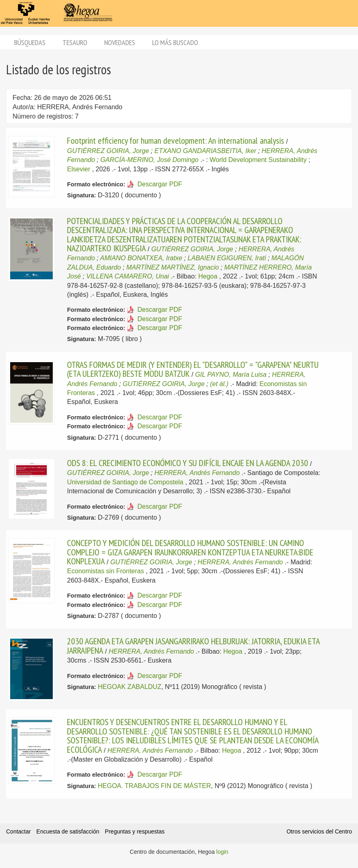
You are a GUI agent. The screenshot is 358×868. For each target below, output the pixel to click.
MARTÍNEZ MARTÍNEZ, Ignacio (173, 267)
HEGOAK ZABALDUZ (129, 687)
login (222, 852)
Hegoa (208, 276)
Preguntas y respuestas (135, 831)
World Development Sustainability (258, 160)
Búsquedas (30, 42)
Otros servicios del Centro (319, 831)
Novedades (120, 42)
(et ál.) (219, 384)
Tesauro (75, 42)
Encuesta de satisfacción (68, 831)
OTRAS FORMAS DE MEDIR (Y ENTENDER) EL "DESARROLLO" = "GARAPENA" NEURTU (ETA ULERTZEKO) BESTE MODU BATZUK (193, 369)
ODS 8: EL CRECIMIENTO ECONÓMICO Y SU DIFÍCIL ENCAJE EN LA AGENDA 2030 (188, 463)
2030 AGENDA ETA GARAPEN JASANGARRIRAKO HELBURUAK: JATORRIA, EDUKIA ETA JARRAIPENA (193, 646)
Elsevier (79, 169)
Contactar (18, 831)
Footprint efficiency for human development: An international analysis (176, 140)
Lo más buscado (175, 42)
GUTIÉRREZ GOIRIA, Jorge (108, 151)
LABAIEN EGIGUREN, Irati (227, 258)
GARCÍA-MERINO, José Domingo (149, 160)
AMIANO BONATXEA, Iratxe (141, 258)
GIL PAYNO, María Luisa (231, 375)
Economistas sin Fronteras (105, 571)
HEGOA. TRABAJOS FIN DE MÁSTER (154, 786)
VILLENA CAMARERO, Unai (127, 276)
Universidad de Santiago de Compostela (125, 482)
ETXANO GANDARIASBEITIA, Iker (205, 151)
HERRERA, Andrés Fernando (197, 473)
